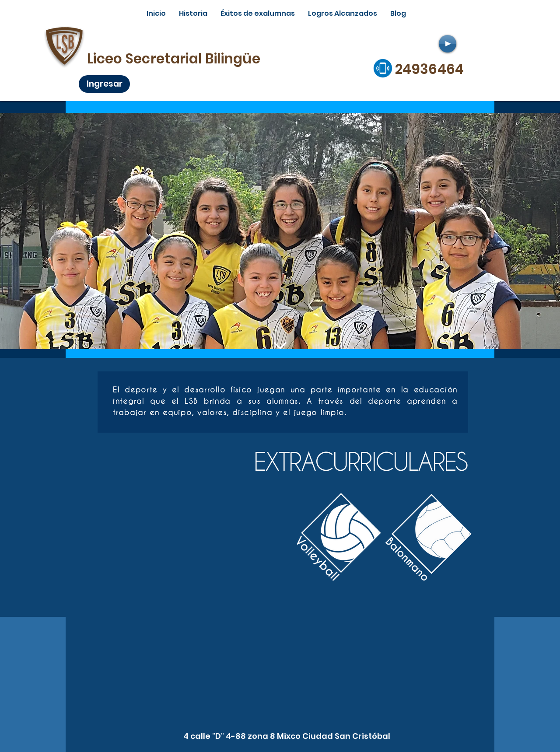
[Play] (448, 44)
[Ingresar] (104, 84)
